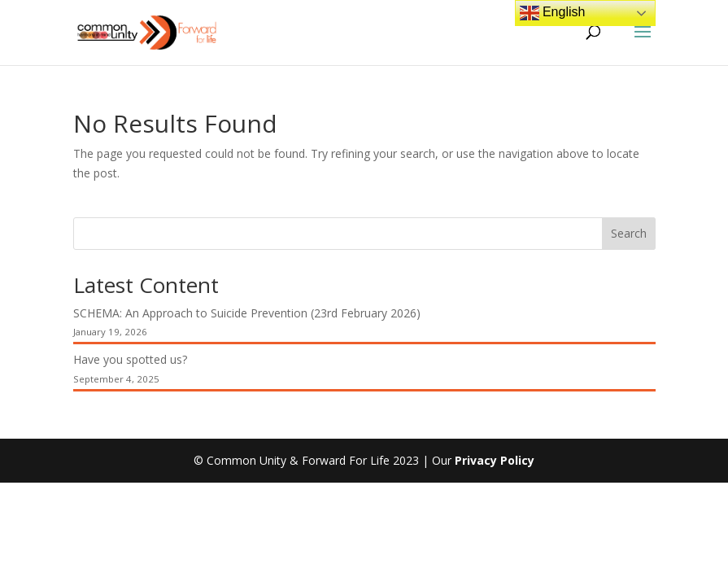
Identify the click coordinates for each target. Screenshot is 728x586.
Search (629, 233)
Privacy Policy (495, 460)
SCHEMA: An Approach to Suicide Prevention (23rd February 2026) (247, 313)
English (553, 13)
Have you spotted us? (130, 359)
